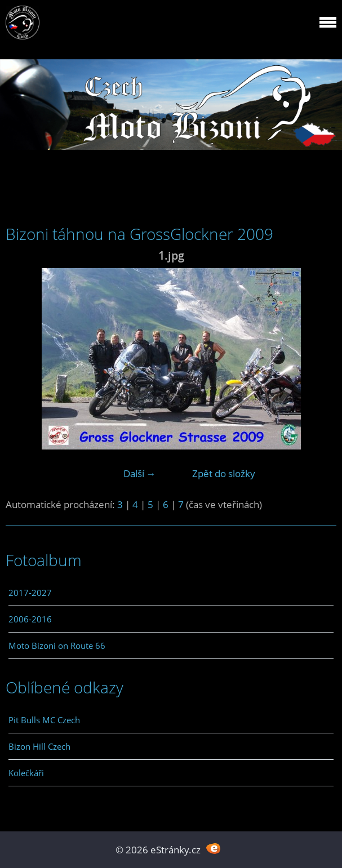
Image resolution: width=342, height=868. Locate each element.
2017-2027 (30, 593)
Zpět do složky (224, 473)
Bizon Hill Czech (39, 746)
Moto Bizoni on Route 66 (57, 646)
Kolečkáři (26, 773)
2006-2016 (30, 619)
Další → (140, 473)
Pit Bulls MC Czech (44, 720)
